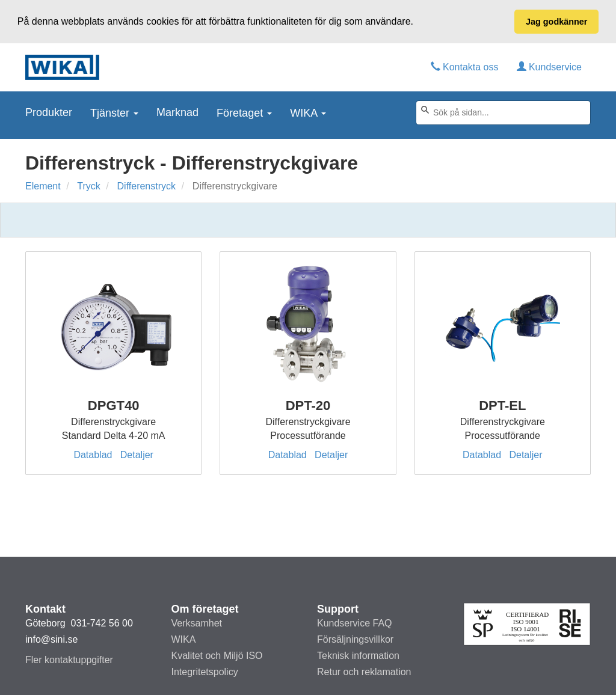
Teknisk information (358, 656)
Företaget (244, 112)
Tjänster (114, 112)
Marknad (177, 112)
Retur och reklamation (364, 672)
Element (43, 186)
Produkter (49, 112)
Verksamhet (197, 623)
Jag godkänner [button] (556, 22)
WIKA (308, 112)
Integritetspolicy (205, 672)
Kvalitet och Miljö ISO (217, 656)
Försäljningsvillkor (355, 639)
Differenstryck (147, 186)
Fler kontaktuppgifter (69, 660)
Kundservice (550, 66)
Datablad (93, 455)
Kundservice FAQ (355, 623)
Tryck (89, 186)
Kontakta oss (465, 66)
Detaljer (137, 455)
